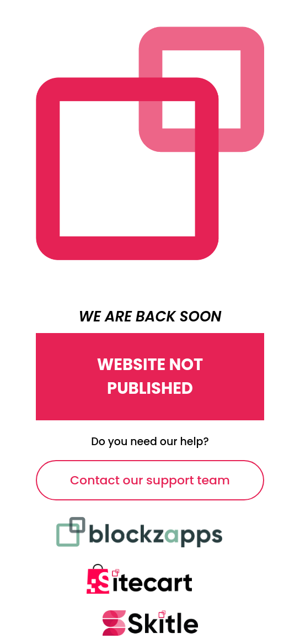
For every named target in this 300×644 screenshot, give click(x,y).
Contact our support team (150, 480)
